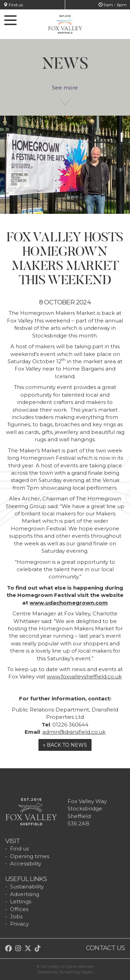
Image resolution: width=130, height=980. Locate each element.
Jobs (16, 916)
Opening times (30, 856)
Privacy (19, 924)
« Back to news (65, 745)
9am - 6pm (112, 5)
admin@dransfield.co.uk (74, 732)
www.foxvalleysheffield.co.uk (84, 676)
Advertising (25, 894)
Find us (13, 5)
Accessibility (26, 864)
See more (65, 91)
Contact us (105, 948)
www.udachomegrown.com (69, 603)
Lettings (21, 901)
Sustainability (27, 886)
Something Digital (76, 972)
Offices (19, 909)
